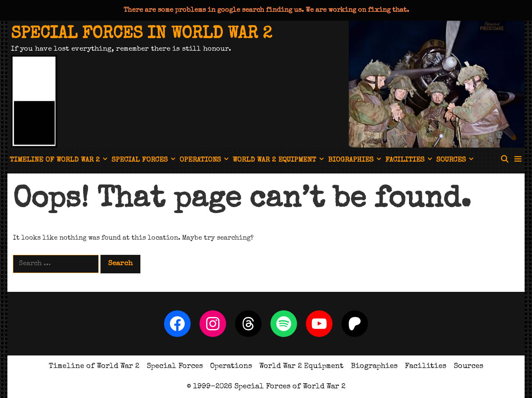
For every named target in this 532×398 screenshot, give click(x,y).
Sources (456, 161)
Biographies (356, 161)
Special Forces (144, 161)
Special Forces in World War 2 (141, 34)
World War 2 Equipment (279, 161)
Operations (205, 161)
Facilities (410, 161)
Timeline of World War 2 (59, 161)
